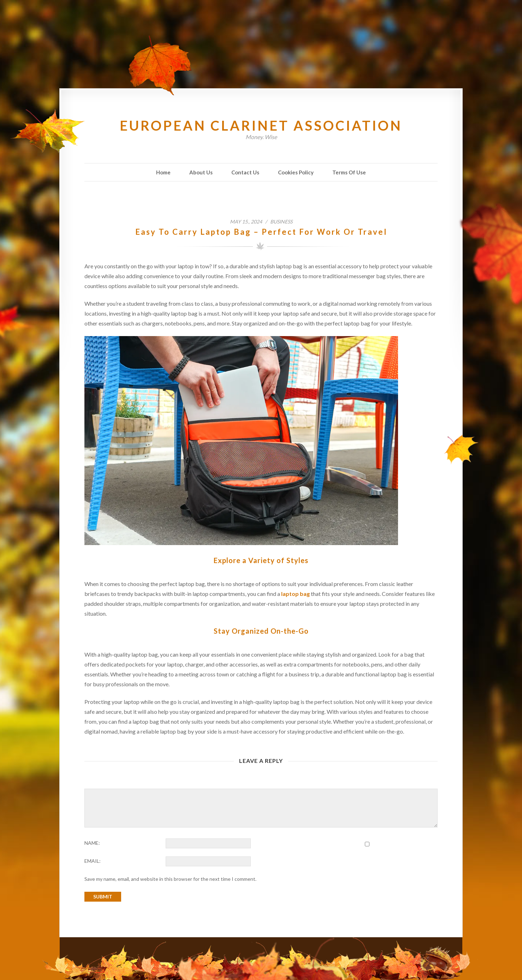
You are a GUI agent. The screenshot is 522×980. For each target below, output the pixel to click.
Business (281, 222)
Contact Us (245, 172)
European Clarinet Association (261, 125)
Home (163, 172)
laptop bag (295, 594)
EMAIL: (93, 861)
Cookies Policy (296, 172)
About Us (201, 172)
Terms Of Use (349, 172)
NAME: (92, 843)
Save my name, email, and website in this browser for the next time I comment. (170, 879)
